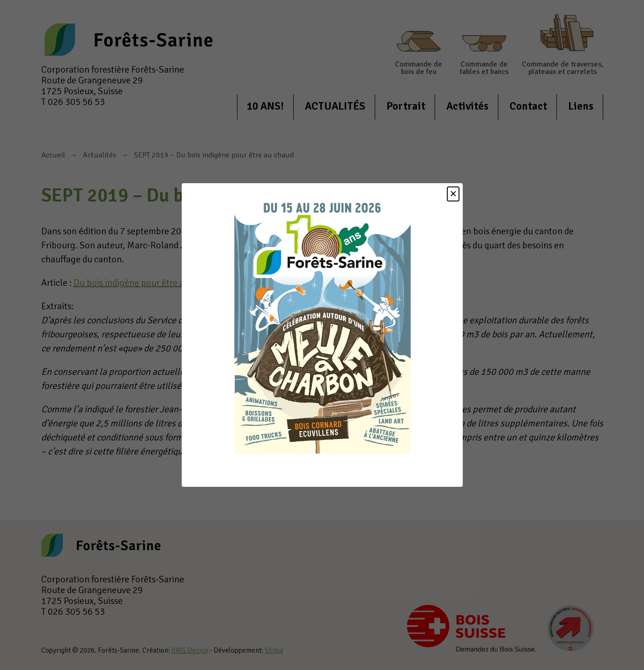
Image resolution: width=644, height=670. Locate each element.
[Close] (453, 194)
